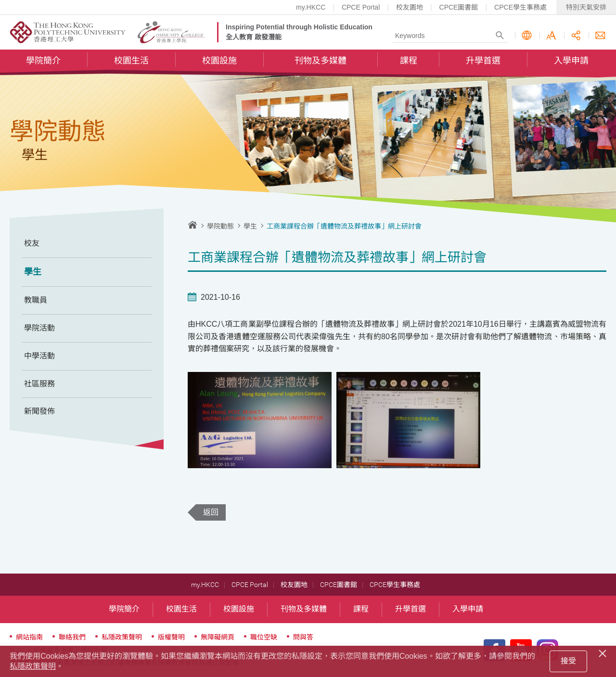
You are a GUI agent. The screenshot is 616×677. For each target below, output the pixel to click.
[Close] (604, 652)
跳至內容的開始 (0, 0)
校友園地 (410, 7)
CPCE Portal (361, 7)
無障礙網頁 (218, 637)
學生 (33, 272)
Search (500, 35)
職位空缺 (264, 637)
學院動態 (220, 226)
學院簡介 (43, 61)
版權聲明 (171, 637)
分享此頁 (576, 35)
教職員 (36, 300)
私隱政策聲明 (122, 637)
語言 (527, 35)
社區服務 (39, 384)
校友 (32, 243)
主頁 (192, 225)
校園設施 (219, 61)
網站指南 (29, 637)
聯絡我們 (600, 35)
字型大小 (551, 35)
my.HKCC (311, 7)
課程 (409, 61)
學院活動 (39, 328)
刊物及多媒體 (321, 61)
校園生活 (131, 61)
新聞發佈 (39, 411)
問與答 (303, 637)
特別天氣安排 (586, 7)
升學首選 (483, 61)
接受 (568, 661)
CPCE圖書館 (459, 7)
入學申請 (571, 61)
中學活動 (39, 356)
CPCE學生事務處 (520, 7)
